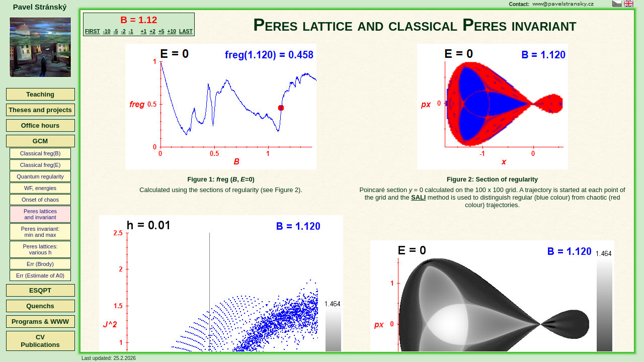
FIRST (93, 31)
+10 (172, 31)
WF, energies (40, 188)
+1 (144, 31)
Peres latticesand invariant (40, 214)
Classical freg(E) (41, 165)
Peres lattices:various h (40, 249)
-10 (107, 31)
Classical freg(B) (41, 153)
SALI (418, 197)
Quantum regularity (40, 176)
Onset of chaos (40, 200)
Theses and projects (40, 110)
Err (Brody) (40, 264)
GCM (40, 141)
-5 (115, 31)
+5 (162, 31)
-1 (131, 31)
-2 (123, 31)
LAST (186, 31)
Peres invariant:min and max (40, 232)
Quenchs (40, 306)
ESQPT (40, 290)
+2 (152, 31)
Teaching (40, 94)
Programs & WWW (40, 322)
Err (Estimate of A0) (40, 276)
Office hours (41, 125)
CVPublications (40, 341)
